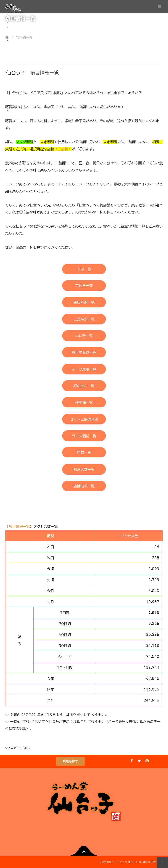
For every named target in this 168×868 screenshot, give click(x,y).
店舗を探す (70, 761)
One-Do (26, 124)
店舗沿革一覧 (29, 102)
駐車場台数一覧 (30, 66)
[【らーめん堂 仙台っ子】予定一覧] (84, 269)
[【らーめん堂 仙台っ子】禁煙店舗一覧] (84, 469)
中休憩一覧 (27, 62)
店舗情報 (17, 27)
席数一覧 (26, 93)
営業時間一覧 (29, 58)
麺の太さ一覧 (29, 75)
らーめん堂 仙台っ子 (127, 862)
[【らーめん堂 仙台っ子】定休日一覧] (84, 286)
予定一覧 (26, 45)
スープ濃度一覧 (30, 71)
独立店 (24, 36)
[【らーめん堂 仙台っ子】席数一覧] (84, 452)
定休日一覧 (27, 49)
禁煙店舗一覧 (29, 97)
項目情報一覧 (20, 40)
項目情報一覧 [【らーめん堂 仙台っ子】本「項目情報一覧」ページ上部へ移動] (19, 527)
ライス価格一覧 (30, 88)
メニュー (17, 23)
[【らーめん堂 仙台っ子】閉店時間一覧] (84, 302)
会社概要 (17, 110)
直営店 (24, 31)
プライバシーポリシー (35, 115)
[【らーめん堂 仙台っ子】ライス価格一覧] (84, 436)
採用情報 (17, 106)
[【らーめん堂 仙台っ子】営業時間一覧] (84, 319)
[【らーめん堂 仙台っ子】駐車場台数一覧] (84, 352)
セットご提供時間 (32, 84)
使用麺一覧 (27, 80)
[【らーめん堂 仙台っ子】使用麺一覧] (84, 402)
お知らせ (17, 14)
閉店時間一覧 (29, 53)
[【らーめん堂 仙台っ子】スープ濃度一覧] (84, 369)
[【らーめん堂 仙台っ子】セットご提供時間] (84, 419)
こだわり (17, 18)
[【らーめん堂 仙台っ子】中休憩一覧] (84, 336)
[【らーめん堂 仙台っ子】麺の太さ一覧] (84, 386)
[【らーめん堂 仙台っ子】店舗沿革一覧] (84, 486)
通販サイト (18, 119)
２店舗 (63, 149)
